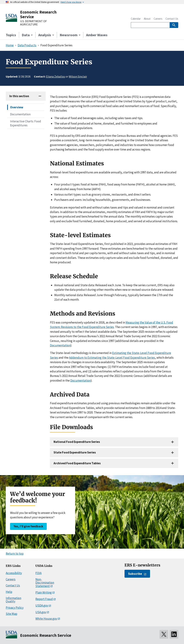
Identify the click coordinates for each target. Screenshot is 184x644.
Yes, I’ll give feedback (28, 526)
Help (9, 592)
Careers (158, 19)
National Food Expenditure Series (77, 442)
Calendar (136, 19)
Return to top (15, 554)
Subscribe (135, 574)
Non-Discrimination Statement (45, 583)
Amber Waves (97, 35)
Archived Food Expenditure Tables (77, 463)
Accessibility (14, 573)
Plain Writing (44, 592)
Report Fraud (44, 599)
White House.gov (46, 619)
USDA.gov (42, 605)
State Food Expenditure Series (75, 452)
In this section (19, 96)
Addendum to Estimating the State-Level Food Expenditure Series (112, 358)
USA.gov (41, 612)
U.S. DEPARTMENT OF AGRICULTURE (33, 23)
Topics (11, 35)
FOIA (38, 573)
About (147, 19)
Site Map (11, 614)
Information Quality (13, 600)
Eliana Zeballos (56, 76)
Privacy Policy (15, 608)
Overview (17, 107)
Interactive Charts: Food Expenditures (26, 123)
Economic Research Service (38, 14)
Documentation (20, 114)
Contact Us (172, 19)
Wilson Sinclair (78, 76)
